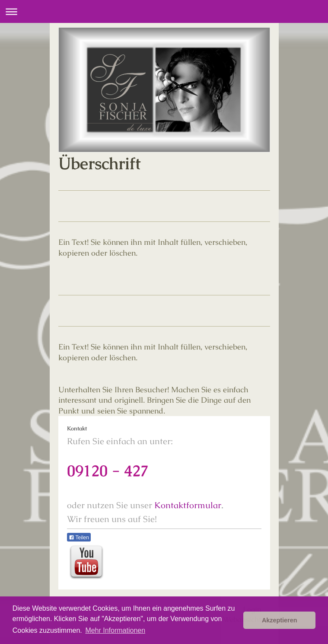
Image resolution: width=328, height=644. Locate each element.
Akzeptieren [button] (280, 620)
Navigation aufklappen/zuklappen (164, 11)
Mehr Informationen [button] (115, 630)
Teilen (79, 538)
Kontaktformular (188, 505)
